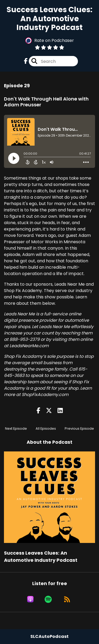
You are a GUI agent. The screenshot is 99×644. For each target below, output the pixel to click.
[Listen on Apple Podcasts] (30, 599)
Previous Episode (79, 428)
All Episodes (46, 428)
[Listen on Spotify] (48, 599)
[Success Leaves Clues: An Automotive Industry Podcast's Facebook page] (26, 61)
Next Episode (16, 428)
